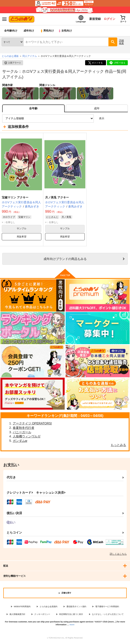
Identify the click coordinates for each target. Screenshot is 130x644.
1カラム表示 (124, 120)
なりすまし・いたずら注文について (108, 615)
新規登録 (93, 20)
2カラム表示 (117, 120)
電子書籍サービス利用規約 (107, 608)
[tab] (97, 109)
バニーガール (22, 433)
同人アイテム (30, 57)
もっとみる (118, 446)
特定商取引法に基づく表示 (71, 615)
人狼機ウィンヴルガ (27, 437)
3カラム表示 (109, 120)
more (72, 626)
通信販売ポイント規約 (76, 608)
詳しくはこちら (118, 555)
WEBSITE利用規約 (22, 608)
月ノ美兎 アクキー (57, 199)
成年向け (29, 32)
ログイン (108, 20)
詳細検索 (121, 43)
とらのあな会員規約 (49, 608)
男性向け (47, 32)
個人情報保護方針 (17, 615)
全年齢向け (11, 32)
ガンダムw (20, 442)
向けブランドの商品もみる (65, 260)
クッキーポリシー (42, 615)
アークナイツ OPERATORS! (32, 424)
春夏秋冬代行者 (24, 429)
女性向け (66, 32)
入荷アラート (13, 64)
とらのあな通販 (10, 57)
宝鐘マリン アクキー (15, 199)
